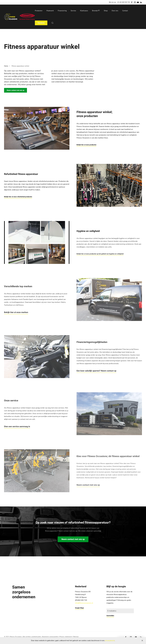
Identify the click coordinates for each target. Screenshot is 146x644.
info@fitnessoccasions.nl (84, 603)
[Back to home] (19, 17)
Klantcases (84, 11)
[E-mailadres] (120, 611)
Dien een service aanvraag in (17, 427)
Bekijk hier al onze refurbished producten (18, 197)
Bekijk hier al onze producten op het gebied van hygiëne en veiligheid (100, 254)
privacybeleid (110, 641)
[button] (52, 23)
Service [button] (73, 11)
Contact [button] (125, 11)
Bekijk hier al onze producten (86, 145)
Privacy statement (66, 637)
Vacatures (41, 23)
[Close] (142, 641)
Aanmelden (110, 616)
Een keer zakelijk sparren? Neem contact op (96, 371)
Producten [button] (39, 11)
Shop (106, 11)
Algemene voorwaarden (50, 637)
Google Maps (79, 608)
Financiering (62, 11)
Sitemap (76, 637)
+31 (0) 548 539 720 (123, 2)
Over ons (115, 11)
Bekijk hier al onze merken (16, 312)
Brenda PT (96, 11)
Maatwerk (50, 11)
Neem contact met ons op (16, 90)
